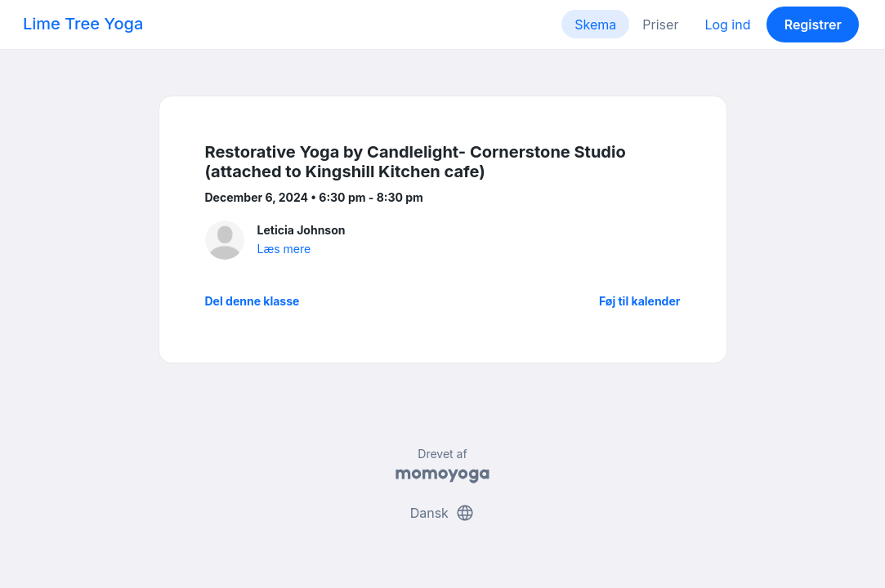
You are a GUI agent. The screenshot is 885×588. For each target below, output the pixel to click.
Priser (660, 24)
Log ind (727, 24)
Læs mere (284, 249)
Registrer (813, 24)
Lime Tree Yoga (83, 24)
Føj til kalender (640, 301)
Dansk (443, 513)
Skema (595, 24)
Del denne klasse (253, 301)
